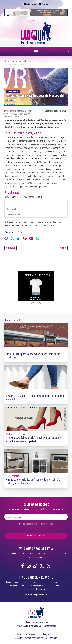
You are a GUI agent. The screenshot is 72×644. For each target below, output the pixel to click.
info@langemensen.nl (37, 594)
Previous (10, 248)
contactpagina (37, 585)
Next (63, 248)
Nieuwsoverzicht (20, 61)
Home (7, 61)
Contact (45, 4)
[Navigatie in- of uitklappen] (36, 51)
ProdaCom (52, 638)
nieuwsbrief (49, 226)
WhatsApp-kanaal (12, 226)
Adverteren (31, 4)
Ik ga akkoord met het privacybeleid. (37, 524)
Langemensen (50, 626)
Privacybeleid (22, 626)
